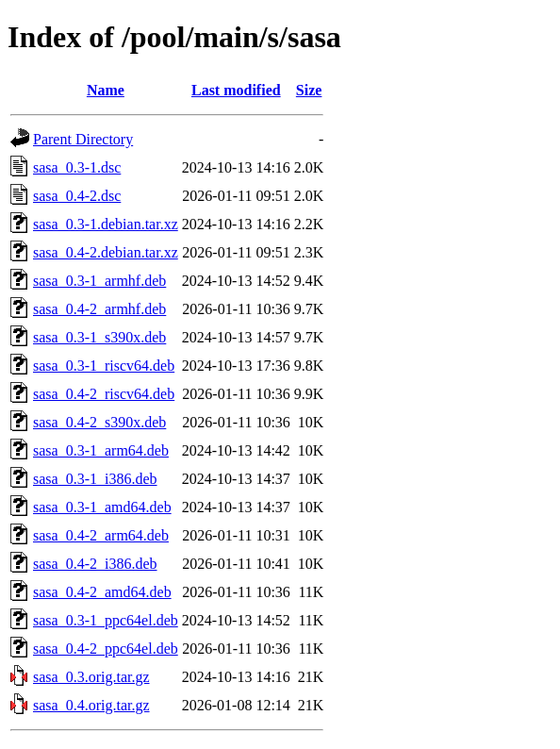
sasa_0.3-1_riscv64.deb (104, 366)
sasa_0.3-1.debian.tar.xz (106, 224)
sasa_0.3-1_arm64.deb (101, 450)
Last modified (236, 90)
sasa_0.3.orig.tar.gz (91, 677)
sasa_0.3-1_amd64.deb (102, 507)
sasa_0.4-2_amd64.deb (102, 592)
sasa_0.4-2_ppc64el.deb (106, 649)
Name (106, 90)
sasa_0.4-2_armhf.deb (99, 309)
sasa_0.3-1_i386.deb (95, 479)
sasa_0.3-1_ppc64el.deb (106, 620)
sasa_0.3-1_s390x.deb (99, 337)
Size (309, 90)
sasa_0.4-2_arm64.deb (101, 535)
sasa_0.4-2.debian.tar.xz (106, 252)
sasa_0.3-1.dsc (77, 167)
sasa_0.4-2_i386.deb (95, 564)
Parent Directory (83, 139)
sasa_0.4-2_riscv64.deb (104, 394)
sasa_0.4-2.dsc (77, 196)
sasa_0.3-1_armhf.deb (99, 281)
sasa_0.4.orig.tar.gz (91, 705)
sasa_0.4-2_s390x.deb (99, 422)
